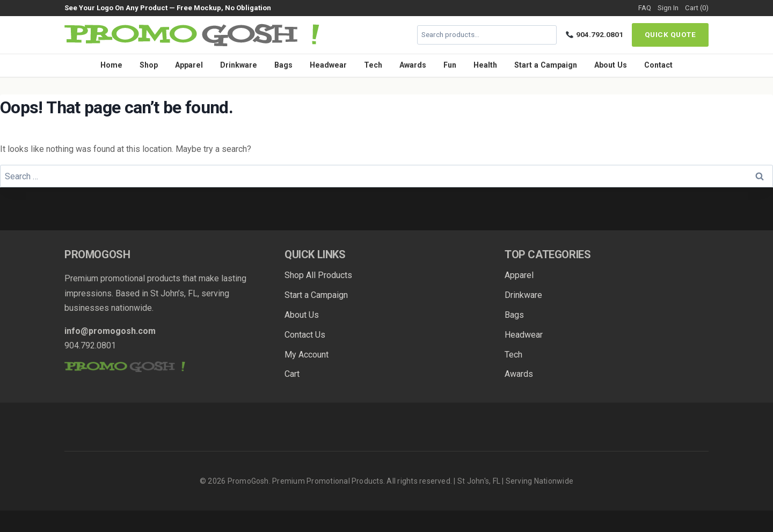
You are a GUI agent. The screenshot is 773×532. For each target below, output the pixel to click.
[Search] (547, 35)
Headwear (328, 65)
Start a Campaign (546, 65)
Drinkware (239, 65)
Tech (373, 65)
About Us (611, 65)
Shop (149, 65)
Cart (292, 374)
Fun (450, 65)
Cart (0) (697, 8)
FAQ (645, 8)
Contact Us (305, 335)
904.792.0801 (595, 34)
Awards (413, 65)
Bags (283, 65)
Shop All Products (318, 275)
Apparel (189, 65)
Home (111, 65)
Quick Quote (670, 34)
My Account (307, 355)
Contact (658, 65)
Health (485, 65)
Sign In (668, 8)
